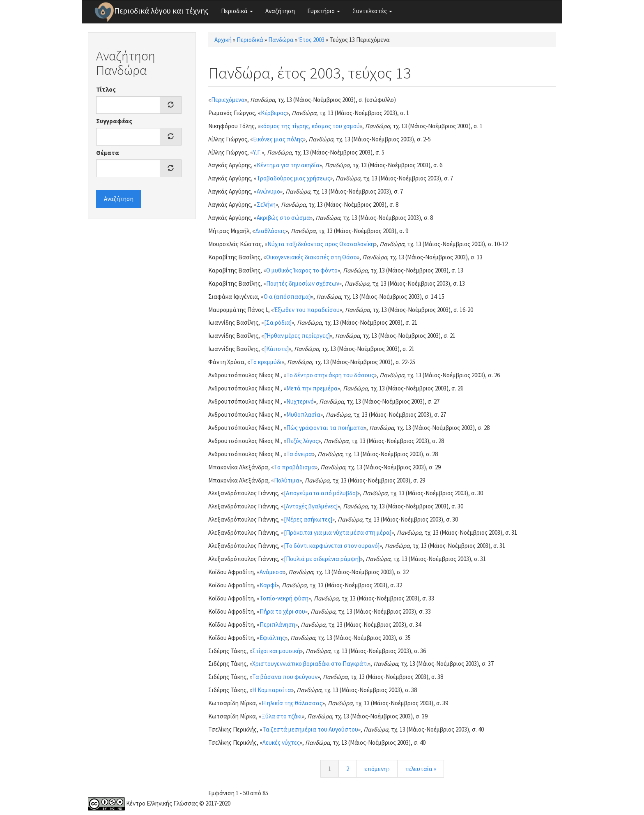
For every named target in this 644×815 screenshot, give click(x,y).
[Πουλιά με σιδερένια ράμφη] (322, 559)
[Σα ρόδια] (278, 322)
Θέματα (108, 153)
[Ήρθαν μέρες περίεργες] (297, 336)
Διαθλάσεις (270, 231)
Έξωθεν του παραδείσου (307, 310)
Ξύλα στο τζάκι (282, 716)
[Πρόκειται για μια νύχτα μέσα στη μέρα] (338, 532)
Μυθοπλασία (303, 414)
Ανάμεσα (271, 572)
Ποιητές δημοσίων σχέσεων (303, 283)
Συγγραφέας (114, 121)
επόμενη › (377, 769)
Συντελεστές (372, 11)
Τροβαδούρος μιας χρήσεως (293, 178)
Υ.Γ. (257, 152)
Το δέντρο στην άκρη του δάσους (330, 375)
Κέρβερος (274, 113)
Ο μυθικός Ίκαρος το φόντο (302, 270)
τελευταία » (421, 769)
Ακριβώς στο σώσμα (283, 218)
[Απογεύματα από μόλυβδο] (321, 493)
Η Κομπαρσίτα (272, 690)
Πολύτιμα (287, 480)
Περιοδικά (237, 11)
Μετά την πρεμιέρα (312, 388)
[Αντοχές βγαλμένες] (311, 506)
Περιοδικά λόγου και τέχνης (161, 11)
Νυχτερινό (300, 401)
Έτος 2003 (312, 40)
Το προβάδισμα (294, 467)
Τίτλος (106, 89)
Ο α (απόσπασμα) (287, 297)
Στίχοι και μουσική (276, 651)
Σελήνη (266, 204)
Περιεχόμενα (228, 100)
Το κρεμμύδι (266, 362)
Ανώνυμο (268, 191)
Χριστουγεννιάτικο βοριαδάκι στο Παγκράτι (310, 664)
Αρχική (223, 40)
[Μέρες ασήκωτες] (308, 519)
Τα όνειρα (299, 454)
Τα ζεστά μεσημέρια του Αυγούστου (310, 729)
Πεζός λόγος (302, 441)
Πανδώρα (281, 40)
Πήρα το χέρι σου (282, 611)
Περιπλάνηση (277, 625)
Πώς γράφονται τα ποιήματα (325, 428)
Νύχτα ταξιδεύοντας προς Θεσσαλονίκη (321, 244)
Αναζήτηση (280, 11)
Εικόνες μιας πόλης (278, 139)
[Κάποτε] (276, 349)
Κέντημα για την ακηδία (288, 165)
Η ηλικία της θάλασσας (292, 703)
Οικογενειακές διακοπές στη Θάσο (312, 257)
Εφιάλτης (272, 638)
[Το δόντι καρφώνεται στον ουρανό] (332, 546)
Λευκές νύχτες (281, 742)
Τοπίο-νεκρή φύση (284, 598)
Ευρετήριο (324, 11)
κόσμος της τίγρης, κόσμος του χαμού (310, 126)
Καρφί (268, 585)
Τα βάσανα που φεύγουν (285, 677)
